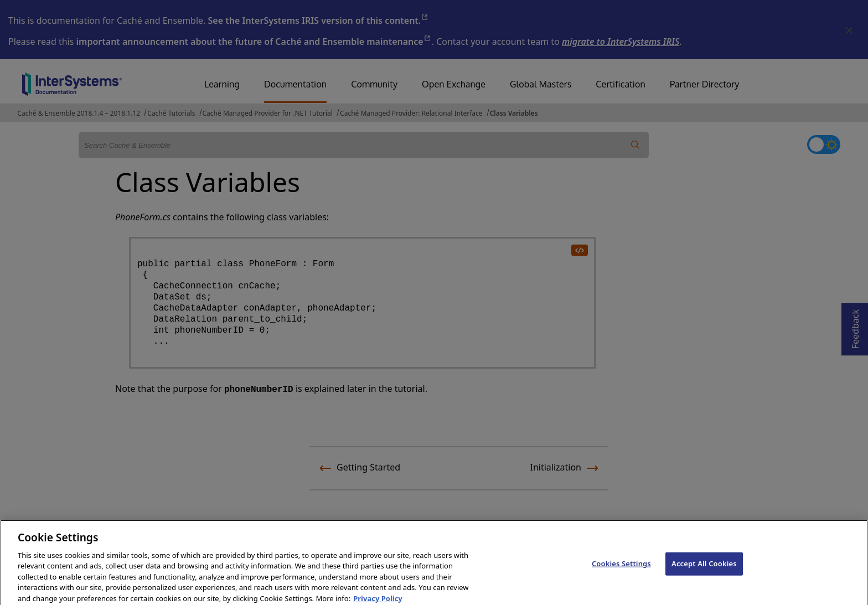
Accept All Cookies (704, 570)
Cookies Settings (621, 570)
